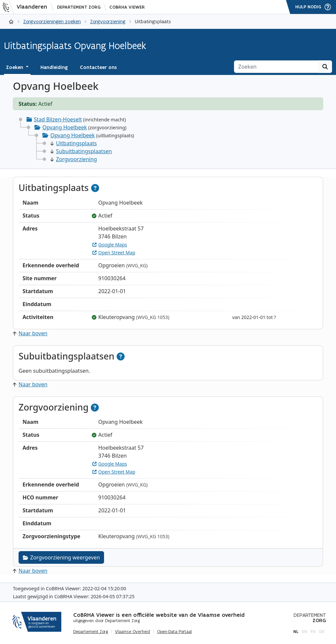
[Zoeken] (276, 67)
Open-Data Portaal (174, 632)
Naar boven (30, 333)
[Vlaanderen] (27, 7)
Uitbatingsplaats (74, 143)
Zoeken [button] (15, 67)
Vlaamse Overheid (133, 632)
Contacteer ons (98, 67)
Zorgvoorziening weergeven (61, 557)
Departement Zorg (79, 7)
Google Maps (110, 245)
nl (296, 632)
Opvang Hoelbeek (65, 127)
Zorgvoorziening (108, 21)
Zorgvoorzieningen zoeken (52, 21)
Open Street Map (114, 253)
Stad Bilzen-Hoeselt (58, 119)
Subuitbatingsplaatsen (81, 151)
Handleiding (54, 67)
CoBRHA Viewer (127, 7)
